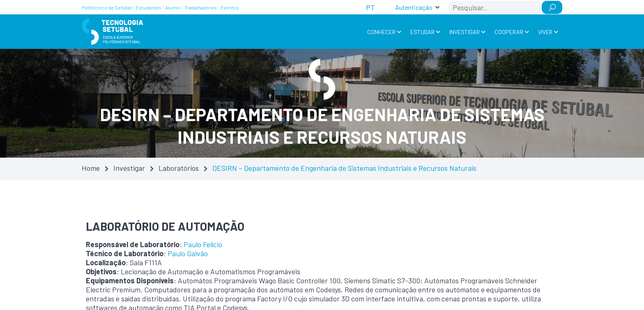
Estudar (422, 32)
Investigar (465, 32)
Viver (545, 32)
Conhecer (381, 32)
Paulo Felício (203, 244)
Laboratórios (179, 168)
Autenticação (414, 7)
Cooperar (509, 32)
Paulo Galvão (188, 253)
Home (91, 168)
